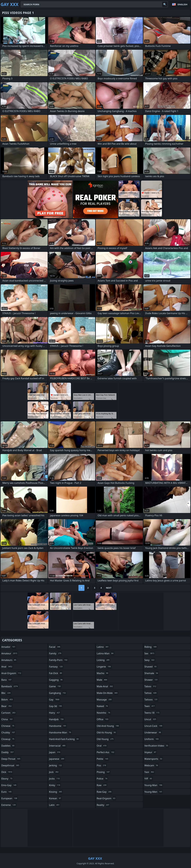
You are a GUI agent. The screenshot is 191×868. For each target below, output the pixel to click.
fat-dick (56, 673)
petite (103, 759)
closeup (8, 739)
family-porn (59, 660)
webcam (152, 765)
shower (151, 680)
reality (103, 805)
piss (102, 765)
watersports (154, 759)
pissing (104, 772)
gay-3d (56, 706)
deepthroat (11, 765)
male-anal (105, 686)
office (103, 719)
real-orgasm (106, 798)
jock (54, 772)
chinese (8, 726)
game (55, 686)
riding (151, 647)
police (102, 779)
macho (103, 673)
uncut (151, 719)
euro (7, 792)
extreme (9, 805)
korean (55, 798)
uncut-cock (154, 726)
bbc (6, 693)
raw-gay (104, 792)
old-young (105, 739)
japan (55, 752)
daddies (8, 746)
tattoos (151, 700)
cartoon (9, 713)
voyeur (151, 752)
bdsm (7, 700)
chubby (8, 732)
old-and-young (108, 726)
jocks (55, 779)
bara (7, 680)
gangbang (58, 693)
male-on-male (107, 693)
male (102, 680)
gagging (56, 680)
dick (7, 772)
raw (102, 785)
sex (150, 653)
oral (102, 746)
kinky (55, 785)
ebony (7, 779)
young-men (154, 792)
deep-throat (11, 759)
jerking (56, 765)
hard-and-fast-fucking (64, 739)
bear (7, 706)
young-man (154, 785)
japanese (57, 759)
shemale (152, 673)
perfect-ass (106, 752)
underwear (153, 732)
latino (103, 647)
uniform (152, 739)
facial (55, 647)
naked (103, 706)
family (56, 653)
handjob (57, 719)
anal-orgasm (12, 673)
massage (104, 700)
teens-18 (152, 713)
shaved (151, 667)
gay (55, 700)
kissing (56, 792)
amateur (10, 653)
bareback (10, 686)
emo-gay (9, 785)
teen (150, 706)
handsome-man (60, 732)
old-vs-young (107, 732)
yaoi (150, 772)
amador (9, 647)
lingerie (104, 667)
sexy (150, 660)
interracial (58, 746)
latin (55, 805)
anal (7, 667)
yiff (149, 779)
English (183, 4)
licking (103, 660)
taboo (151, 686)
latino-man (105, 653)
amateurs (9, 660)
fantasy (56, 667)
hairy (55, 713)
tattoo (151, 693)
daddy (8, 752)
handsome (58, 726)
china (7, 719)
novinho (104, 713)
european (10, 798)
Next (109, 588)
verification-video (157, 746)
